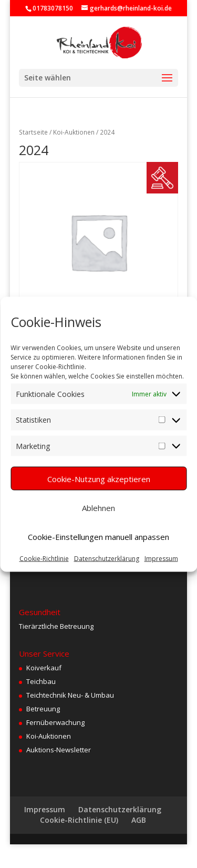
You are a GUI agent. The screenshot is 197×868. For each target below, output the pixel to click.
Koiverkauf (44, 668)
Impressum (161, 559)
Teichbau (41, 681)
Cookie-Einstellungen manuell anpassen (98, 536)
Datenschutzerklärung (107, 559)
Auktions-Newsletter (59, 750)
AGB (139, 820)
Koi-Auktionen (74, 132)
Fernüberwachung (55, 722)
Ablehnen (98, 507)
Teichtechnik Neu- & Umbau (70, 695)
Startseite (33, 132)
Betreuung (43, 709)
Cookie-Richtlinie (44, 559)
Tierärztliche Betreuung (56, 626)
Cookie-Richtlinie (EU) (79, 820)
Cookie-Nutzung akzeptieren (99, 478)
